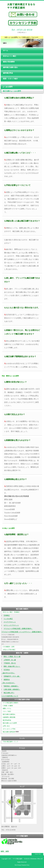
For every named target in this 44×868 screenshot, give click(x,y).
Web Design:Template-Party (22, 865)
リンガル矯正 (8, 619)
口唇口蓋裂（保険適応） (12, 689)
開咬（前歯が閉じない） (12, 666)
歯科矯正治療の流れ (10, 67)
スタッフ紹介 (7, 711)
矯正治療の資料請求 (11, 732)
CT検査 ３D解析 (8, 706)
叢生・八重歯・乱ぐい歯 (12, 657)
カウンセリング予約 (9, 729)
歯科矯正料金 (8, 73)
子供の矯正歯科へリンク (10, 742)
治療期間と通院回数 (9, 717)
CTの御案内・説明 (9, 647)
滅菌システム (7, 708)
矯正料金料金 (7, 720)
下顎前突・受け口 (10, 663)
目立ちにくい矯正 (10, 56)
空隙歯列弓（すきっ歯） (12, 676)
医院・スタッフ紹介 (10, 79)
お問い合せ (6, 726)
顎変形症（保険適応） (11, 686)
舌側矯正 (7, 615)
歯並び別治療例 (9, 62)
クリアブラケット (10, 622)
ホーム (6, 50)
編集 (2, 851)
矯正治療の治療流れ (9, 714)
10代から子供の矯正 (9, 650)
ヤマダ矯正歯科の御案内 (10, 703)
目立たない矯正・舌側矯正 (11, 612)
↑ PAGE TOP (37, 854)
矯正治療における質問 (10, 723)
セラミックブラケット (11, 625)
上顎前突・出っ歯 (10, 660)
